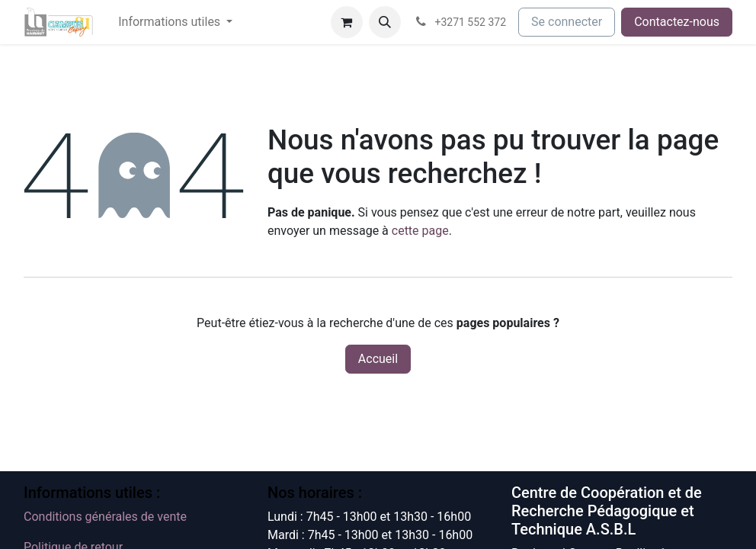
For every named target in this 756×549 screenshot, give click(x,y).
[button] (385, 22)
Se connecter (567, 22)
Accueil (378, 359)
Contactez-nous (677, 22)
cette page (420, 231)
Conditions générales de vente (105, 517)
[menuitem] (175, 22)
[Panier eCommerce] (347, 22)
